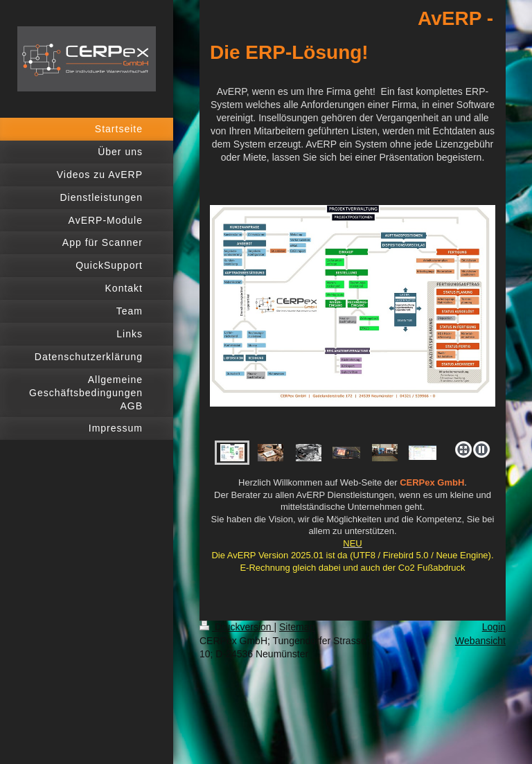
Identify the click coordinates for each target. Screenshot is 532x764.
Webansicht (480, 641)
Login (494, 627)
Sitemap (297, 627)
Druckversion (237, 627)
